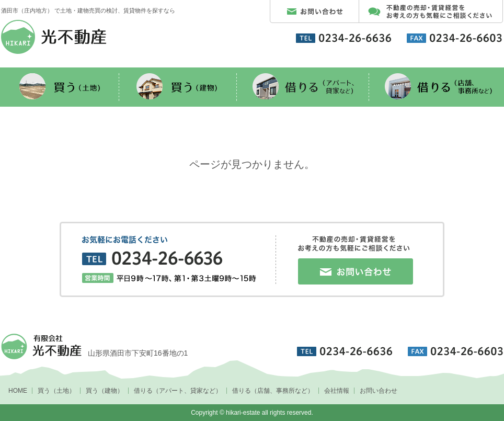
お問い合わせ (379, 391)
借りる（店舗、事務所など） (273, 391)
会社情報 (337, 391)
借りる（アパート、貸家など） (178, 391)
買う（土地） (56, 391)
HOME (18, 391)
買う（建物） (105, 391)
